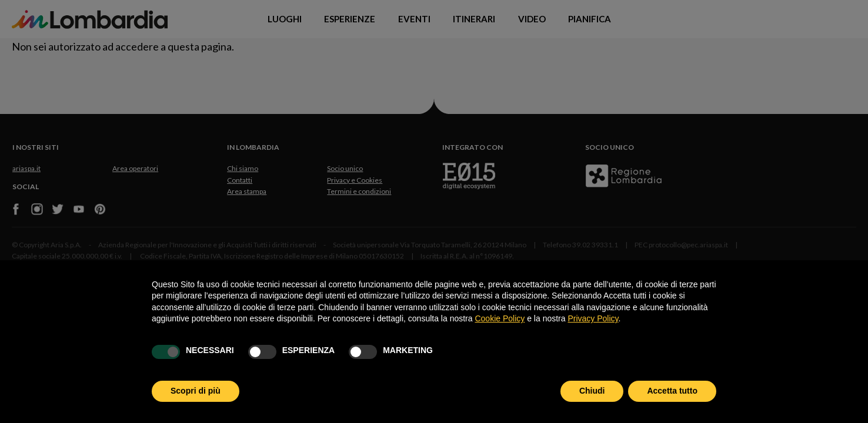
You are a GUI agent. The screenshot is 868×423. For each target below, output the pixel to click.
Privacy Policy (593, 318)
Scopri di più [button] (196, 391)
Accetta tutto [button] (672, 391)
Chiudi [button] (592, 391)
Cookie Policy (500, 318)
